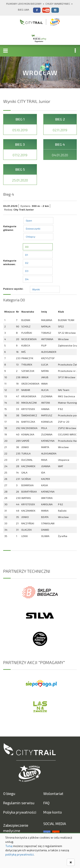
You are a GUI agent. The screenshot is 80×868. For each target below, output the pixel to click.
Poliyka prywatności (20, 812)
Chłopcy (31, 237)
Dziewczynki (33, 228)
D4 (27, 279)
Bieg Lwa (23, 10)
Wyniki (36, 289)
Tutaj (9, 846)
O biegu (9, 793)
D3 (27, 271)
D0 (27, 247)
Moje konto (53, 812)
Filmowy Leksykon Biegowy (24, 4)
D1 (27, 255)
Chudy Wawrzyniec (58, 4)
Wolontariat (53, 793)
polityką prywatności (20, 854)
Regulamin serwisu (19, 803)
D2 (27, 263)
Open (29, 220)
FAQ (46, 803)
